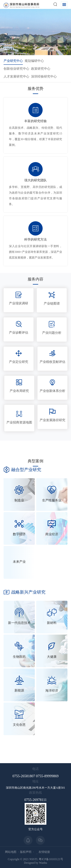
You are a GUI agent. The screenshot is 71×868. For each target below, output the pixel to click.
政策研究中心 (41, 69)
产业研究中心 (13, 61)
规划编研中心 (34, 61)
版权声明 (26, 852)
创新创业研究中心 (16, 69)
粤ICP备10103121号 (51, 859)
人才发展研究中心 (16, 76)
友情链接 (44, 852)
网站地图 (11, 852)
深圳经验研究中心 (44, 76)
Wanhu (43, 863)
